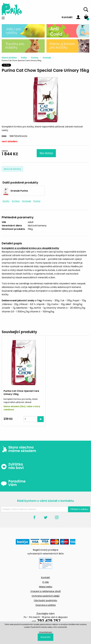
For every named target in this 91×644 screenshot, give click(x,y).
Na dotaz (46, 153)
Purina (37, 201)
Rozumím (46, 637)
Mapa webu (46, 587)
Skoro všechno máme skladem (18, 449)
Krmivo (35, 57)
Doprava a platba (46, 605)
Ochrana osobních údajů (46, 596)
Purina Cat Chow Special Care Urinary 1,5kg (21, 393)
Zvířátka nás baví (12, 466)
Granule (47, 57)
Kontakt (67, 17)
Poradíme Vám (13, 483)
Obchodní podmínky (46, 600)
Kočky (24, 57)
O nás (46, 582)
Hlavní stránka (9, 57)
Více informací (46, 632)
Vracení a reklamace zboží (46, 591)
